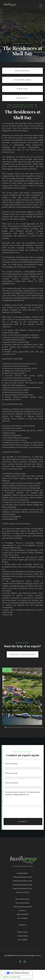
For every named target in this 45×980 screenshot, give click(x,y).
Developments (23, 873)
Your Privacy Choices (19, 973)
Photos (15, 89)
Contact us (23, 925)
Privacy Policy (22, 932)
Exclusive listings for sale (22, 877)
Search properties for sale (22, 881)
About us (23, 910)
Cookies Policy (22, 936)
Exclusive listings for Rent (22, 885)
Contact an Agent (21, 654)
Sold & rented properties (22, 907)
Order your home (22, 892)
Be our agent (22, 918)
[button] (5, 670)
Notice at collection (12, 977)
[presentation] (22, 812)
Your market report (22, 899)
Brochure (16, 71)
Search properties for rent (22, 888)
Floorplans (16, 80)
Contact (15, 98)
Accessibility (22, 940)
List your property (23, 903)
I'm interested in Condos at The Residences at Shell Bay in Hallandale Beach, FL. (23, 797)
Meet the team (23, 914)
